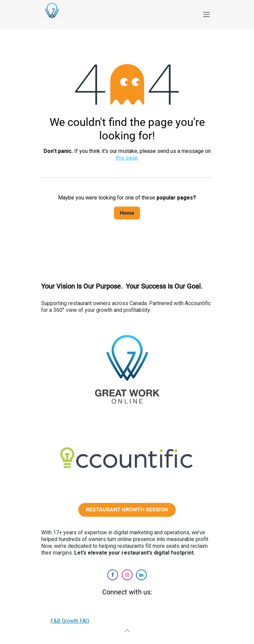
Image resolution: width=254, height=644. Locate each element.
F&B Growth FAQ (70, 621)
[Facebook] (113, 575)
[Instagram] (127, 575)
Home (127, 213)
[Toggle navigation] (206, 15)
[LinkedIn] (141, 575)
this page (127, 158)
